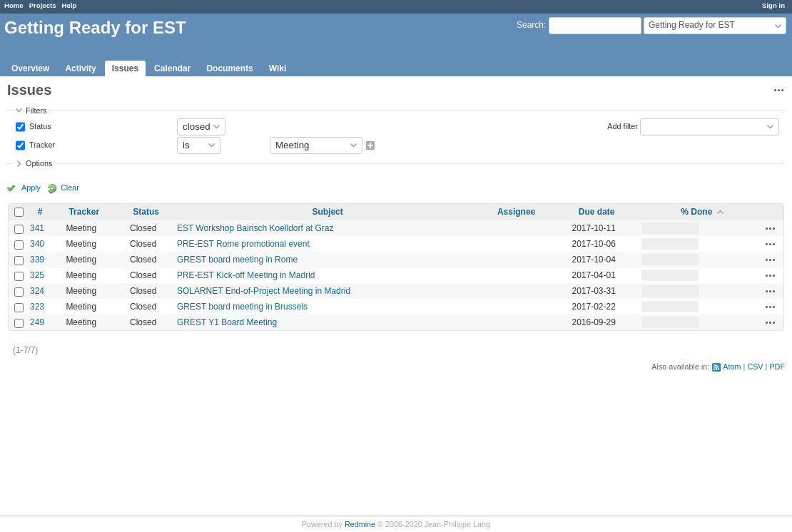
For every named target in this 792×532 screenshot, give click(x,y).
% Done (696, 212)
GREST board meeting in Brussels (242, 307)
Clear (70, 188)
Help (70, 5)
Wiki (278, 68)
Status (39, 126)
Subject (327, 212)
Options (39, 163)
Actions (771, 228)
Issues (125, 68)
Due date (597, 212)
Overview (30, 68)
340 (37, 244)
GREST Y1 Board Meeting (227, 322)
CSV (755, 367)
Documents (229, 68)
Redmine (360, 524)
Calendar (172, 68)
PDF (777, 367)
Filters (36, 111)
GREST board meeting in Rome (237, 260)
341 (37, 228)
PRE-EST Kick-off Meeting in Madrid (246, 275)
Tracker (41, 144)
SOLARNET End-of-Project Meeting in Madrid (264, 291)
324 (37, 291)
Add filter (623, 126)
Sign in (773, 5)
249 (37, 322)
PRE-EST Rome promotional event (243, 244)
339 (37, 260)
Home (14, 5)
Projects (43, 5)
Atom (732, 367)
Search (530, 25)
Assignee (516, 212)
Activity (80, 68)
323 (37, 307)
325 (37, 275)
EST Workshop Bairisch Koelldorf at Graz (255, 228)
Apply (31, 188)
